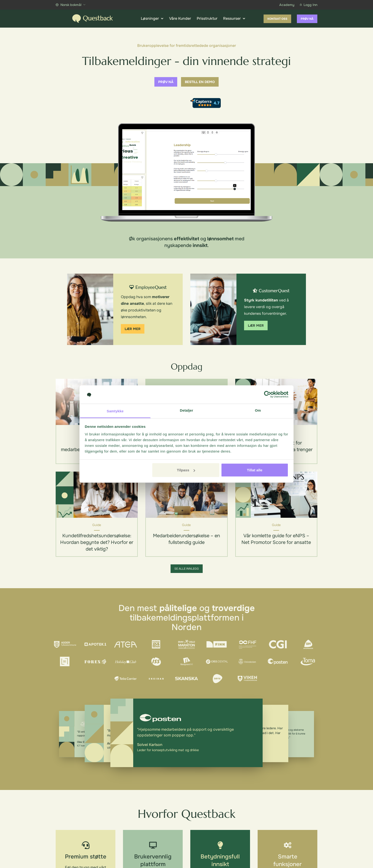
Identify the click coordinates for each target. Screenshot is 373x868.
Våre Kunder (180, 18)
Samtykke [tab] (115, 411)
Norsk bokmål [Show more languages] (71, 5)
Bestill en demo (200, 82)
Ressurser (234, 19)
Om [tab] (258, 410)
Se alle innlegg (187, 569)
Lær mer (133, 329)
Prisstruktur (207, 18)
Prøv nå (307, 19)
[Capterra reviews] (206, 103)
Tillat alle (255, 470)
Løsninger (152, 19)
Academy (287, 5)
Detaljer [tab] (186, 410)
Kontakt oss (277, 19)
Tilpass (186, 470)
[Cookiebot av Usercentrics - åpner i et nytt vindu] (267, 395)
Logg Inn (309, 5)
